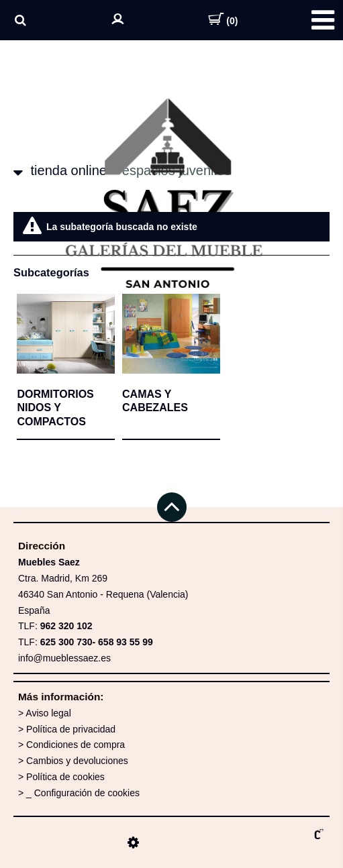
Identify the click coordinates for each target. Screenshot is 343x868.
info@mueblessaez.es (64, 658)
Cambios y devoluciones (77, 761)
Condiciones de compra (76, 745)
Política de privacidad (71, 729)
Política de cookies (65, 777)
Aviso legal (48, 713)
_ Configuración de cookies (83, 793)
